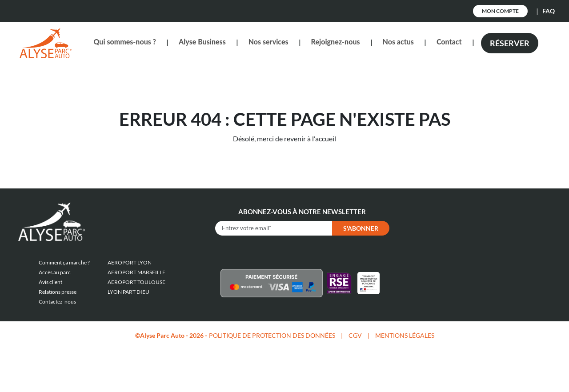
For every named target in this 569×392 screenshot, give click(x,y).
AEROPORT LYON (130, 262)
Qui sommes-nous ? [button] (125, 42)
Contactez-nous (57, 302)
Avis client (50, 282)
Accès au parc (55, 272)
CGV (355, 335)
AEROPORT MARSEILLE (136, 272)
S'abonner (361, 228)
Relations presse (58, 292)
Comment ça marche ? (64, 262)
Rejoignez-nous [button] (336, 42)
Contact (449, 42)
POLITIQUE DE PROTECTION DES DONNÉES (272, 335)
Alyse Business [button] (202, 42)
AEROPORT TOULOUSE (136, 282)
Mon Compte (500, 11)
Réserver (510, 43)
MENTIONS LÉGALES (405, 335)
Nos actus (398, 42)
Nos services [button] (268, 42)
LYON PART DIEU (128, 292)
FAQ (549, 11)
